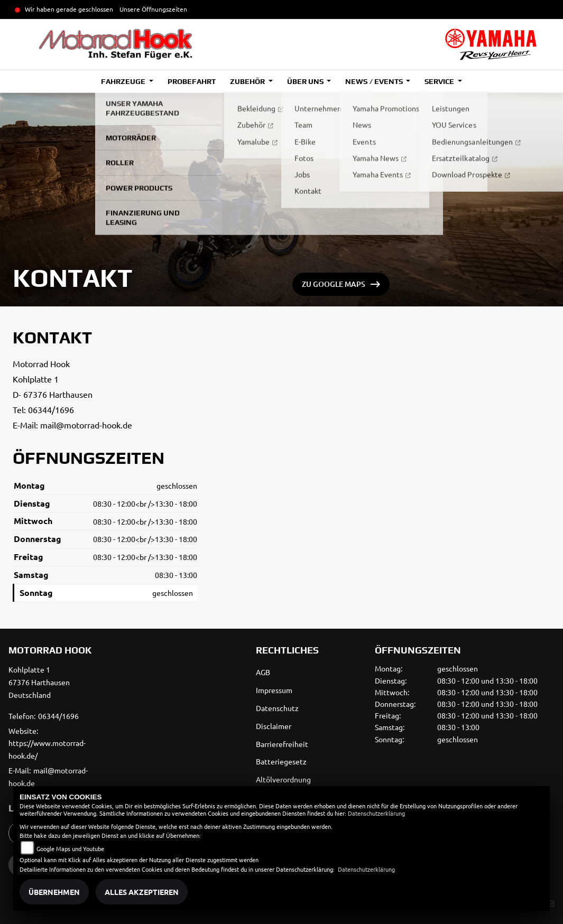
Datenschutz (277, 708)
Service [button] (440, 81)
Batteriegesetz (281, 761)
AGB (263, 672)
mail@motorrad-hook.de (86, 425)
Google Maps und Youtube (70, 848)
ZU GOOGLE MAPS (334, 284)
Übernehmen (54, 892)
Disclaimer (274, 726)
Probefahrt (192, 81)
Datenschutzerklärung (376, 813)
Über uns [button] (306, 81)
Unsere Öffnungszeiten (153, 9)
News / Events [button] (375, 81)
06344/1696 (51, 409)
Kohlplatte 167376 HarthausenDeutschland (39, 682)
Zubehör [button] (248, 81)
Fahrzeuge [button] (124, 81)
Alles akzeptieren (142, 892)
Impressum (274, 690)
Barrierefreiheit (282, 744)
